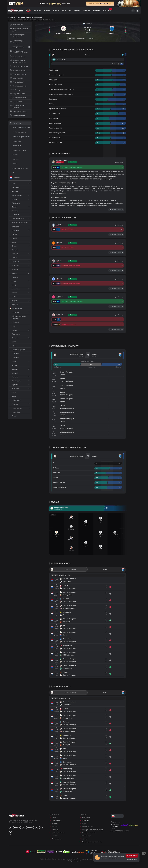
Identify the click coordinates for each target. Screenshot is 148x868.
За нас (84, 824)
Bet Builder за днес (18, 70)
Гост (70, 575)
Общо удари (54, 80)
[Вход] (138, 11)
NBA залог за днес (18, 115)
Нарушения (53, 99)
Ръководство (57, 839)
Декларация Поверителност (92, 830)
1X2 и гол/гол (16, 102)
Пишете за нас (87, 827)
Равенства (57, 473)
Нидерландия (23, 20)
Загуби (56, 478)
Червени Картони (55, 142)
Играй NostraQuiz (17, 56)
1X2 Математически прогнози (18, 107)
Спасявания (53, 118)
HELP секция (86, 836)
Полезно (96, 11)
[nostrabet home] (17, 816)
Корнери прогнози (18, 98)
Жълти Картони (55, 113)
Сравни (55, 827)
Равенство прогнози (18, 86)
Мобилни (86, 11)
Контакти (85, 821)
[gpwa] (42, 852)
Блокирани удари (55, 84)
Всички (54, 575)
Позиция (56, 463)
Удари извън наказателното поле (61, 94)
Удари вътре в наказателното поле (61, 89)
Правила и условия (89, 833)
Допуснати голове (60, 487)
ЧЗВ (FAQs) (86, 818)
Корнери (52, 104)
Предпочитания (132, 859)
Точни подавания (55, 128)
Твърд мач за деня (18, 74)
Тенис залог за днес (18, 111)
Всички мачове (17, 25)
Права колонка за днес (19, 66)
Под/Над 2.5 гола (17, 94)
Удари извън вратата (57, 75)
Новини (47, 11)
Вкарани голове (59, 482)
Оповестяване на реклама (92, 842)
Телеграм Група (20, 47)
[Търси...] (133, 11)
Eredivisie (33, 20)
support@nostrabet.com (120, 831)
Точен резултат (17, 82)
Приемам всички (132, 856)
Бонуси (56, 11)
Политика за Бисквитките (113, 858)
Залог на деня (16, 78)
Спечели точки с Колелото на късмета (19, 52)
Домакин (63, 575)
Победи (56, 468)
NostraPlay (107, 11)
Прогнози (37, 11)
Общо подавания (55, 123)
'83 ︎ (54, 60)
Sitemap (85, 839)
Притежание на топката (58, 109)
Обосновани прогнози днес (19, 30)
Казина (77, 11)
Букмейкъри (66, 11)
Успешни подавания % (57, 133)
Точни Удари (54, 70)
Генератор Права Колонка (17, 36)
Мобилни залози (58, 833)
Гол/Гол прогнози (17, 90)
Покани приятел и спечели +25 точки (18, 61)
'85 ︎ (122, 64)
